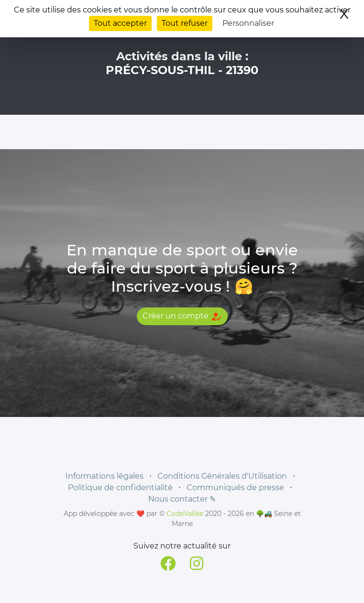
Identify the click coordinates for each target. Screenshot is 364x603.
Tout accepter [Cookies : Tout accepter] (120, 23)
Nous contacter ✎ (182, 499)
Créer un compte (182, 317)
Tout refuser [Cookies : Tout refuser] (185, 23)
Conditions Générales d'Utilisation (222, 476)
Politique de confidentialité (120, 488)
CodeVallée (185, 514)
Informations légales (105, 476)
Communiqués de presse (235, 488)
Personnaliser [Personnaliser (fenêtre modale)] (248, 23)
